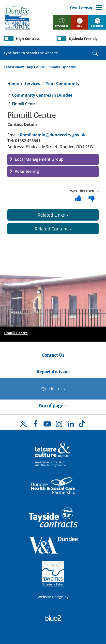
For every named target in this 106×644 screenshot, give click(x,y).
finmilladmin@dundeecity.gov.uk (53, 135)
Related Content (53, 229)
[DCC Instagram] (59, 425)
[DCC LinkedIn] (71, 425)
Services (32, 84)
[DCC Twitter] (24, 428)
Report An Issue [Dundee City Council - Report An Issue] (53, 372)
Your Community (63, 84)
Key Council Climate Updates (51, 67)
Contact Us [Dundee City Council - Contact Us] (53, 355)
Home (13, 84)
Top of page (53, 406)
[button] (53, 159)
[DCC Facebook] (35, 425)
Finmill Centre (16, 333)
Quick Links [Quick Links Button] (53, 389)
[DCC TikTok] (83, 425)
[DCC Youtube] (47, 425)
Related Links (53, 215)
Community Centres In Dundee (42, 95)
